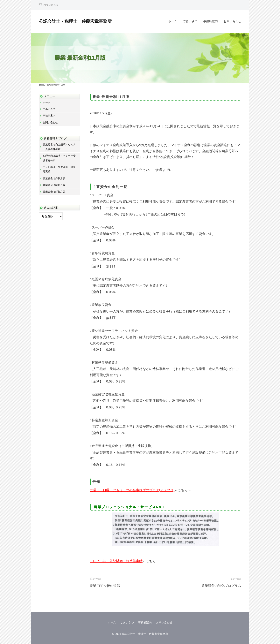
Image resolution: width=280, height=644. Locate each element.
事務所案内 (210, 21)
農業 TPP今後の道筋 (105, 586)
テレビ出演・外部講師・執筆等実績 (116, 561)
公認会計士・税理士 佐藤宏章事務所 (75, 21)
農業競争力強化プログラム (221, 586)
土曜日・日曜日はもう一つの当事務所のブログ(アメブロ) (132, 490)
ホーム (173, 21)
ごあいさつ (190, 21)
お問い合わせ (52, 5)
